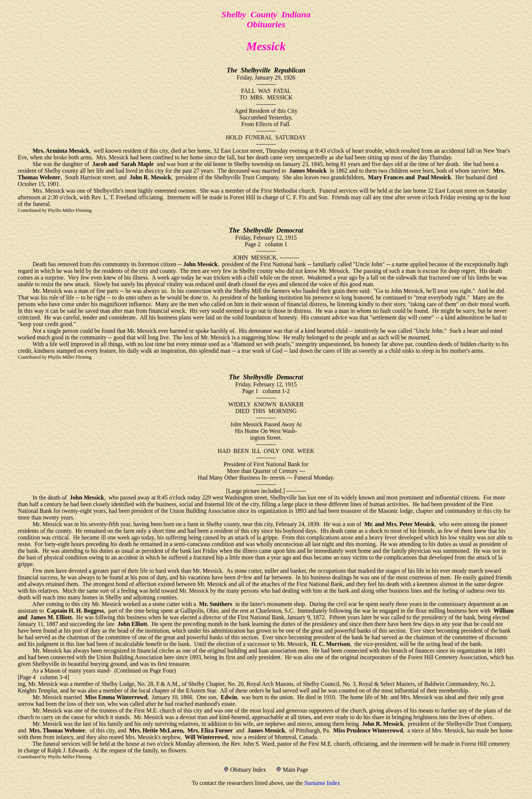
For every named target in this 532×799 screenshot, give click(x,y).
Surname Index (322, 783)
